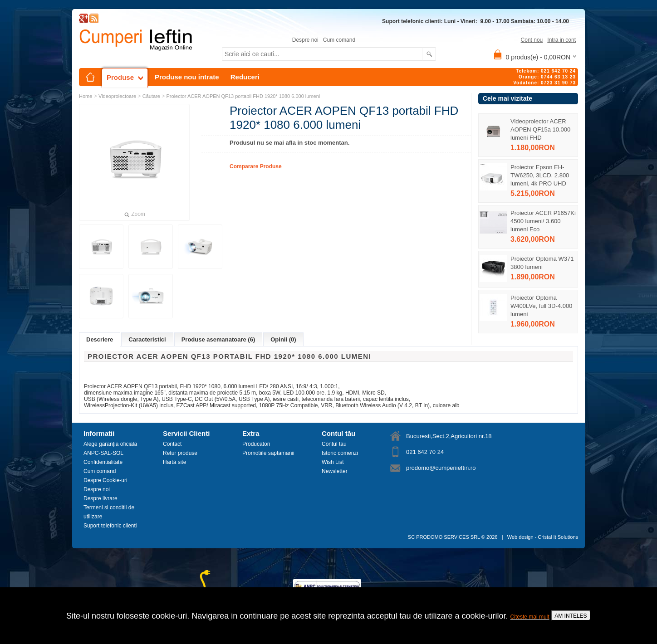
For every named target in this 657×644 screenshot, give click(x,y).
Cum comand (339, 40)
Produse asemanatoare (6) (218, 339)
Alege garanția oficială (110, 444)
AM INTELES (571, 616)
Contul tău (334, 444)
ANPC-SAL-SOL (103, 453)
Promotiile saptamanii (268, 453)
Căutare (151, 96)
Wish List (333, 462)
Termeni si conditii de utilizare (109, 512)
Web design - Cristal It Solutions (543, 537)
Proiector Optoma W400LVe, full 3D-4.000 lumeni (541, 306)
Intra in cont (561, 40)
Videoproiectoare (117, 96)
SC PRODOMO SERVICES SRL (444, 537)
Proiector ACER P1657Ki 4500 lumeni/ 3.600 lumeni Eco (543, 221)
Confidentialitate (103, 462)
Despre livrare (101, 498)
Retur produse (180, 453)
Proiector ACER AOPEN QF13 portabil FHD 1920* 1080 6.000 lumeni (243, 96)
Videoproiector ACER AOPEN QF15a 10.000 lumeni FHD (540, 129)
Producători (256, 444)
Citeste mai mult (530, 617)
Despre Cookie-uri (105, 480)
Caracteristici (147, 339)
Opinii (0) (283, 339)
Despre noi (305, 40)
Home (86, 96)
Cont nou (532, 40)
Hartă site (174, 462)
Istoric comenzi (340, 453)
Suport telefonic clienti (110, 526)
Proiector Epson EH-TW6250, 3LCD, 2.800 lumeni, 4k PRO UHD (540, 175)
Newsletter (335, 471)
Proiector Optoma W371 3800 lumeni (542, 263)
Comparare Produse (256, 166)
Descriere (100, 339)
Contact (172, 444)
